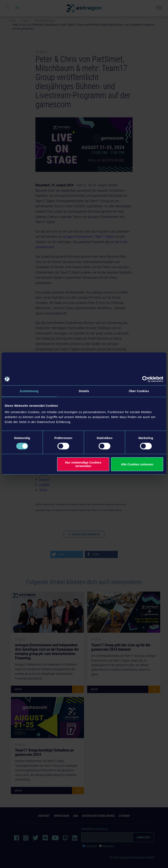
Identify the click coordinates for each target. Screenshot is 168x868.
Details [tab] (84, 391)
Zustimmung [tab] (29, 391)
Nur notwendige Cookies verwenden (83, 464)
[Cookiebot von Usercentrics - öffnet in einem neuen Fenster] (145, 379)
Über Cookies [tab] (139, 391)
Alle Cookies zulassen (137, 464)
